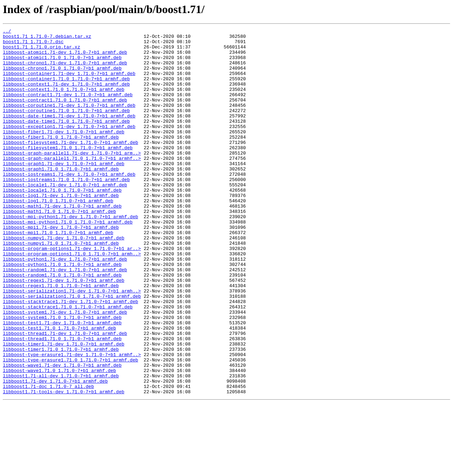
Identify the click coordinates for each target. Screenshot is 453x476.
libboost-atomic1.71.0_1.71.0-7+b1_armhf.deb (62, 64)
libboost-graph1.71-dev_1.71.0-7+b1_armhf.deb (64, 191)
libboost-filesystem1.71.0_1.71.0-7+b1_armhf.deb (68, 172)
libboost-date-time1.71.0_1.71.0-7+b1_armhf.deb (66, 140)
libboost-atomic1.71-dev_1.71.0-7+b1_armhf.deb (65, 57)
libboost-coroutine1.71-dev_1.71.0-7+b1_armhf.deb (69, 121)
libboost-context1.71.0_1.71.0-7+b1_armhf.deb (64, 102)
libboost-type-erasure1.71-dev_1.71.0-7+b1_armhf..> (72, 420)
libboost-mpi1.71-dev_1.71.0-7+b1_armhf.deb (61, 267)
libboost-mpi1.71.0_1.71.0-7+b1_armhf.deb (58, 274)
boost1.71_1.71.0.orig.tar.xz (41, 51)
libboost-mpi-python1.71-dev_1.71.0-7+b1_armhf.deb (70, 255)
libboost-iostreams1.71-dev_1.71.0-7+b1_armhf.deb (69, 204)
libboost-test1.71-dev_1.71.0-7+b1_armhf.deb (62, 382)
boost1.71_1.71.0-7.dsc (33, 45)
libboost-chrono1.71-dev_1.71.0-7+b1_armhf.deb (65, 70)
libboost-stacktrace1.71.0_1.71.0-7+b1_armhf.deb (68, 363)
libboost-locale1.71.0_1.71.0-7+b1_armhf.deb (62, 223)
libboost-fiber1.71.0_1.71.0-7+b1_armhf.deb (61, 159)
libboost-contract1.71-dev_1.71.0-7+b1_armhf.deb (68, 108)
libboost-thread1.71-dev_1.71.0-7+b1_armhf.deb (65, 395)
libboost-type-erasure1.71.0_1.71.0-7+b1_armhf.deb (70, 426)
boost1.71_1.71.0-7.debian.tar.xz (47, 38)
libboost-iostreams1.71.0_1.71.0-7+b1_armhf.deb (66, 210)
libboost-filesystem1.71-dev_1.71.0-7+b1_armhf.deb (70, 166)
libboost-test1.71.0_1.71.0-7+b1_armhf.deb (59, 388)
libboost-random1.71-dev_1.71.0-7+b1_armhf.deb (65, 318)
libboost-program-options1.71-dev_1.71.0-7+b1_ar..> (72, 293)
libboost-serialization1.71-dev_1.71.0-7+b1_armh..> (72, 344)
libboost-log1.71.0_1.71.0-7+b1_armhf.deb (58, 236)
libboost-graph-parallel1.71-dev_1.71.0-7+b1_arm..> (72, 178)
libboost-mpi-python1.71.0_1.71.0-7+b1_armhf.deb (68, 261)
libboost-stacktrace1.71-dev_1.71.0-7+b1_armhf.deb (70, 356)
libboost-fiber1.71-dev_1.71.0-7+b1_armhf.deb (64, 153)
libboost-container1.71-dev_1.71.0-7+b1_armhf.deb (69, 83)
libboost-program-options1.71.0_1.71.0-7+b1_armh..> (72, 299)
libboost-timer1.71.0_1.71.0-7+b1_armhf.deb (61, 414)
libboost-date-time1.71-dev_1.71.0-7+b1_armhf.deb (69, 134)
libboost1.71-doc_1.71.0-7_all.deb (48, 458)
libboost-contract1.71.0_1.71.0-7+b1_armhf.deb (65, 115)
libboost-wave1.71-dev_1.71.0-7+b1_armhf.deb (62, 433)
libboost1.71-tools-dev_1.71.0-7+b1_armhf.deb (64, 465)
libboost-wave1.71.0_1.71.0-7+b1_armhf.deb (59, 439)
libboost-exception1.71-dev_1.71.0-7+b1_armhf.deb (69, 146)
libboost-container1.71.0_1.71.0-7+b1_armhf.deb (66, 89)
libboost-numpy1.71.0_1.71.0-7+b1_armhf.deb (61, 286)
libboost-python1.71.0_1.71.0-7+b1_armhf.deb (62, 312)
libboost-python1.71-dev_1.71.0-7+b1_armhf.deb (65, 306)
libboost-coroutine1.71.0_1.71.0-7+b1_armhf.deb (66, 127)
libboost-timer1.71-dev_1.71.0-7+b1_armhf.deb (64, 407)
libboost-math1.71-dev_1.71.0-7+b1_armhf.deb (62, 242)
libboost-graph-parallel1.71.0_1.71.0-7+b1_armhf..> (72, 185)
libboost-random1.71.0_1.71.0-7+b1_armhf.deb (62, 325)
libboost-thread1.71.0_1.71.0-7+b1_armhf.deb (62, 401)
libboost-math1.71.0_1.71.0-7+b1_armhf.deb (59, 248)
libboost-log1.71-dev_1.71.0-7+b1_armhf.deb (61, 229)
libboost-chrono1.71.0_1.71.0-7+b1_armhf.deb (62, 76)
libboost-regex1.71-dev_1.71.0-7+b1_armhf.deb (64, 331)
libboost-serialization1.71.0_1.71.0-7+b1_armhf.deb (72, 350)
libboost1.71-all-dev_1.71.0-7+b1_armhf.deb (61, 446)
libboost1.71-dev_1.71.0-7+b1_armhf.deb (55, 452)
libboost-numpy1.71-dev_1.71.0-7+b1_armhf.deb (64, 280)
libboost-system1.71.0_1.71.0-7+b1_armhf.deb (62, 376)
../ (7, 32)
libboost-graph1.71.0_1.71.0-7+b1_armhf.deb (61, 197)
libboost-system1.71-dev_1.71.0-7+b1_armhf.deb (65, 369)
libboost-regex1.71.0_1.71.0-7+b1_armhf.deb (61, 337)
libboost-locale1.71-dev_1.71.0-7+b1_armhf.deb (65, 216)
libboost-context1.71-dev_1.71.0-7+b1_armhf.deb (66, 95)
